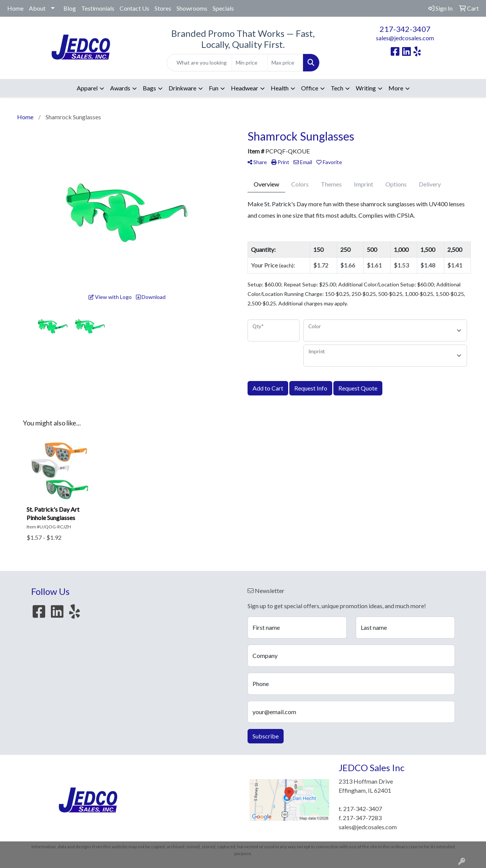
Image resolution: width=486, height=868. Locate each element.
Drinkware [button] (182, 88)
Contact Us (134, 8)
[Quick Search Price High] (285, 63)
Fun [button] (214, 88)
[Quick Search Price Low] (250, 63)
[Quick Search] (200, 63)
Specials (223, 8)
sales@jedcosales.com (405, 38)
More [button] (396, 88)
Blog (70, 8)
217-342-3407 (405, 29)
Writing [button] (366, 88)
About (37, 8)
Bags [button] (149, 88)
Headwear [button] (245, 88)
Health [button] (280, 88)
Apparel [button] (87, 88)
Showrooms (192, 8)
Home (15, 8)
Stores (163, 8)
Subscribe (266, 736)
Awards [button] (120, 88)
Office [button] (310, 88)
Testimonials (98, 8)
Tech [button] (337, 88)
